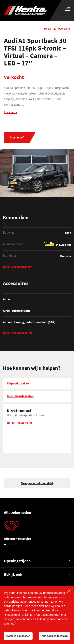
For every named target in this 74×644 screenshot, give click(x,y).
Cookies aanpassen (18, 636)
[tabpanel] (37, 531)
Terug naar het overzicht (37, 483)
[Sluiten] (69, 591)
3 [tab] (14, 544)
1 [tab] (5, 544)
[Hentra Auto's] (28, 10)
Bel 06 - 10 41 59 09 (19, 423)
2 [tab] (10, 544)
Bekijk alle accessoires (18, 333)
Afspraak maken (18, 383)
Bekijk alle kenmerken (18, 267)
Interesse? (17, 138)
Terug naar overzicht (57, 29)
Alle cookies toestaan (55, 636)
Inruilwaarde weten (20, 396)
